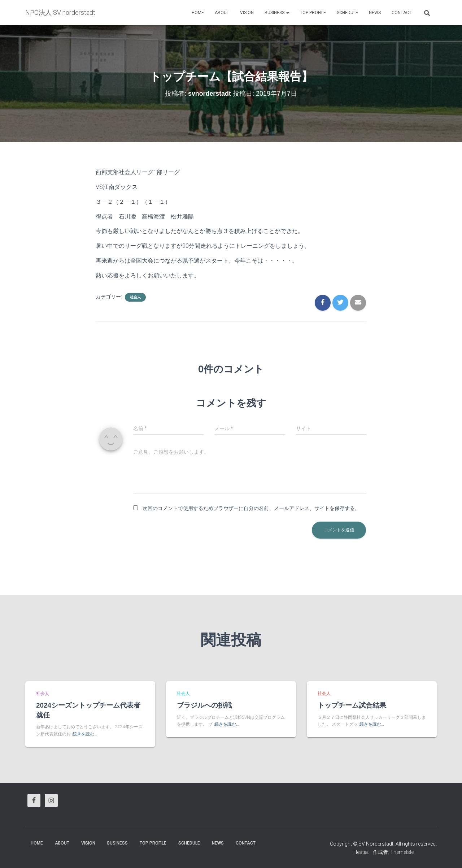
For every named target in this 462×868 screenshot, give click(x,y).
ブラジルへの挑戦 (204, 705)
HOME (198, 13)
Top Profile (313, 13)
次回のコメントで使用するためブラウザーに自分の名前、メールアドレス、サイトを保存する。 (251, 508)
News (375, 13)
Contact (402, 13)
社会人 (135, 297)
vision (247, 13)
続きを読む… (85, 734)
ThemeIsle (402, 852)
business (277, 13)
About (222, 13)
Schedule (347, 13)
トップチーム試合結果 (352, 705)
